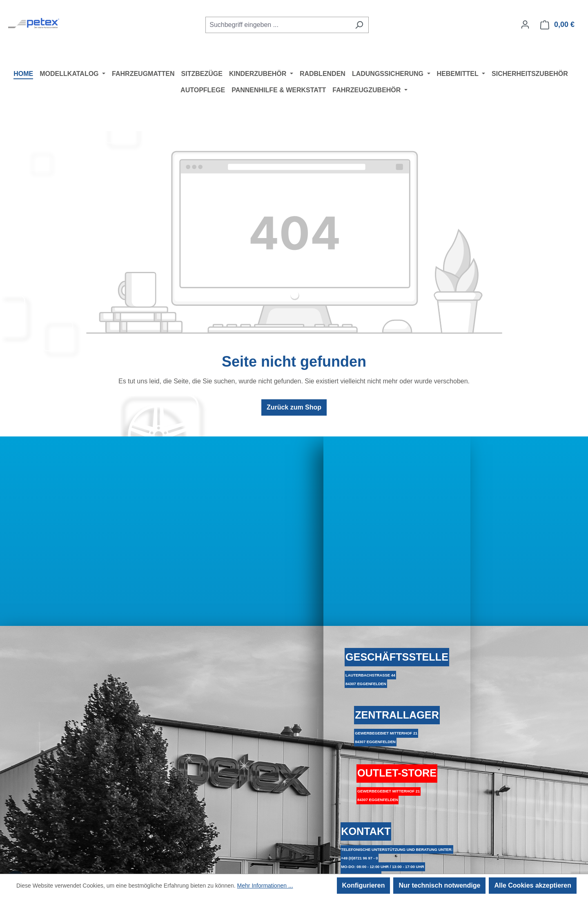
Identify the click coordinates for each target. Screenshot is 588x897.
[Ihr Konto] (525, 24)
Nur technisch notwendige (439, 885)
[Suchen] (359, 25)
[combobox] (278, 25)
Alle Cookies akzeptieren (533, 885)
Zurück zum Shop (294, 407)
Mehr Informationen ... (265, 886)
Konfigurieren (364, 885)
